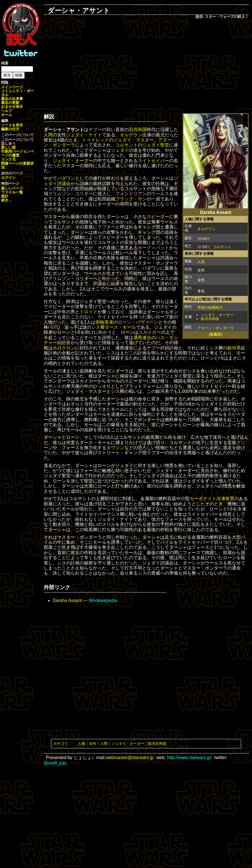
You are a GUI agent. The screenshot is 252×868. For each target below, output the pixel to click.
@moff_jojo (55, 763)
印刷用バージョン (16, 151)
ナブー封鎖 (158, 348)
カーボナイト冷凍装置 (212, 499)
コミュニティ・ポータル (17, 93)
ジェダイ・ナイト (84, 135)
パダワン (66, 178)
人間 (201, 262)
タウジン (115, 448)
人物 (81, 744)
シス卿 (98, 327)
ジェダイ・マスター (134, 140)
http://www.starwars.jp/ (189, 758)
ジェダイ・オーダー (217, 315)
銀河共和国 (210, 319)
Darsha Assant (67, 600)
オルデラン (207, 229)
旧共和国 (138, 129)
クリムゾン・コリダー (71, 194)
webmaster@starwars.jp (130, 758)
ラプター (106, 227)
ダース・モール (120, 327)
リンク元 (8, 159)
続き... (6, 200)
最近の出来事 (12, 99)
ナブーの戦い (102, 129)
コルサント (222, 247)
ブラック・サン (131, 199)
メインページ (12, 87)
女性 (93, 744)
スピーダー (158, 217)
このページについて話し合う (17, 142)
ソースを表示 (12, 125)
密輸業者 (104, 322)
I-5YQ (54, 327)
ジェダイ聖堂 (156, 145)
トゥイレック (95, 140)
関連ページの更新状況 (17, 165)
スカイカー (150, 332)
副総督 (64, 343)
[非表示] (216, 334)
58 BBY (203, 239)
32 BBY (203, 247)
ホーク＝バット (153, 248)
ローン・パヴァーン (138, 322)
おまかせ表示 (12, 107)
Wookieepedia (103, 600)
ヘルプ (7, 111)
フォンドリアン (131, 194)
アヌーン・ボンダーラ (216, 328)
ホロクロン (64, 348)
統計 (5, 196)
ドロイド (88, 312)
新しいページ (12, 188)
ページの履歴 (17, 153)
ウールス (160, 194)
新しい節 (8, 147)
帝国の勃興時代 (210, 308)
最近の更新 (10, 103)
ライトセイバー (153, 161)
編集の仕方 (10, 129)
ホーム (7, 115)
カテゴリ (60, 744)
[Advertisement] (146, 65)
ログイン (8, 178)
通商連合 (142, 338)
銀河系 (234, 348)
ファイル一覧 (12, 192)
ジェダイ (120, 150)
